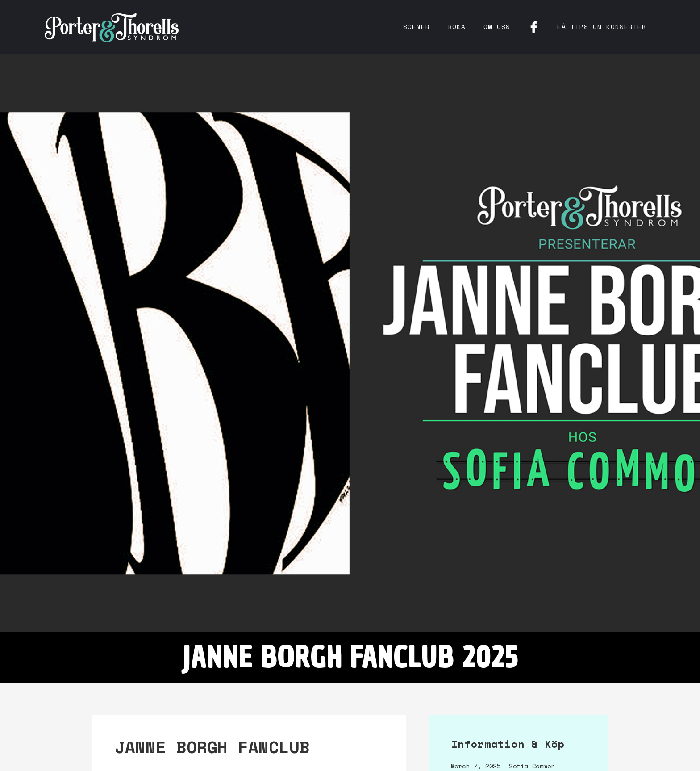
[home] (112, 27)
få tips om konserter (602, 27)
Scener (417, 27)
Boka (457, 27)
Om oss (497, 27)
